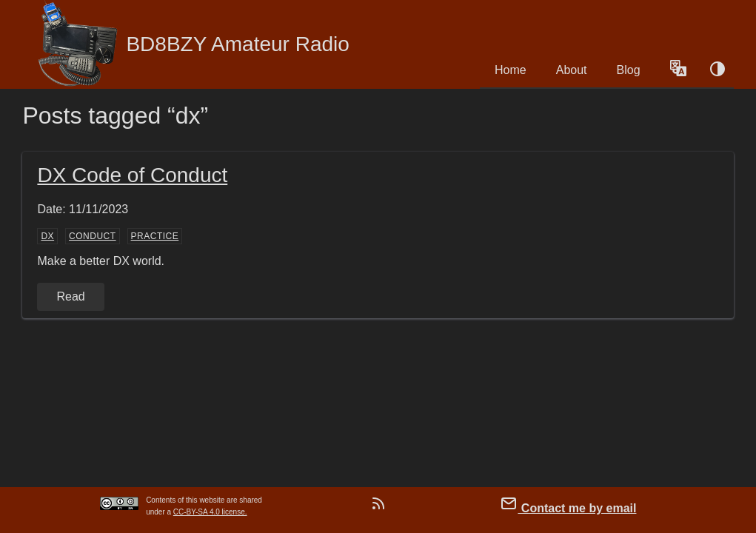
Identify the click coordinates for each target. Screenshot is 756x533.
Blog (629, 70)
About (572, 70)
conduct (93, 236)
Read (70, 296)
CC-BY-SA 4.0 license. (210, 512)
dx (47, 236)
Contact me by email (568, 504)
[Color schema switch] (717, 70)
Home (511, 70)
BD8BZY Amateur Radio (193, 44)
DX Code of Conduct (132, 175)
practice (155, 236)
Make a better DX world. (101, 261)
